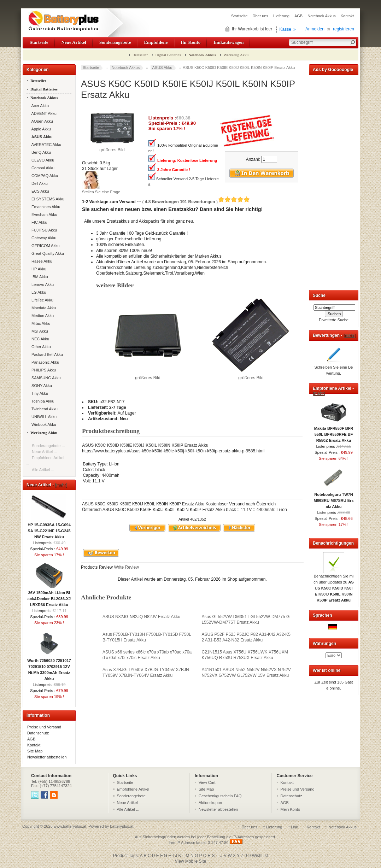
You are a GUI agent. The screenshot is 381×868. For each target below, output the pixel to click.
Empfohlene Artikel (133, 789)
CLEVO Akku (42, 160)
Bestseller (140, 55)
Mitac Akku (40, 323)
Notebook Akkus (322, 16)
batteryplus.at (122, 826)
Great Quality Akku (47, 253)
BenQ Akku (40, 152)
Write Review (126, 567)
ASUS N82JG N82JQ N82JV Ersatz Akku (141, 617)
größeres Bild (148, 376)
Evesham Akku (43, 215)
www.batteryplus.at (70, 826)
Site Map (35, 751)
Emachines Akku (45, 207)
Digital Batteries (168, 55)
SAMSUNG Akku (45, 378)
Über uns (260, 16)
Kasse (285, 29)
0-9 (248, 856)
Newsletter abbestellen (47, 757)
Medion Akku (42, 316)
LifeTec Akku (41, 300)
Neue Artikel (74, 42)
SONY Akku (41, 386)
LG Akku (38, 292)
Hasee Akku (41, 261)
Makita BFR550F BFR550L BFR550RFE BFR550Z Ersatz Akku (334, 432)
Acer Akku (39, 106)
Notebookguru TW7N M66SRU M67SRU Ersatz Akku (333, 498)
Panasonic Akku (44, 362)
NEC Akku (39, 339)
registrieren (344, 29)
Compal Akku (42, 168)
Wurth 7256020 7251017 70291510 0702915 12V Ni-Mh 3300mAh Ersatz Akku (49, 667)
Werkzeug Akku (236, 55)
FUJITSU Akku (43, 230)
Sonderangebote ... (48, 446)
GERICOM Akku (45, 246)
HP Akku (38, 269)
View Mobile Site (191, 861)
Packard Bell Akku (46, 354)
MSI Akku (39, 331)
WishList (260, 856)
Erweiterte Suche (334, 320)
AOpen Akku (41, 121)
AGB (298, 16)
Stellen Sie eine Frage (101, 192)
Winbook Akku (43, 424)
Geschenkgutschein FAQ (220, 796)
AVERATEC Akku (45, 145)
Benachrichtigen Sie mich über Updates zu (334, 586)
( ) (196, 202)
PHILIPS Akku (43, 370)
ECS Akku (39, 191)
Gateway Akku (43, 238)
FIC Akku (38, 222)
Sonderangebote (115, 42)
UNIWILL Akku (43, 417)
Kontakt (347, 16)
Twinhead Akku (43, 409)
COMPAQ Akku (44, 176)
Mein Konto (291, 809)
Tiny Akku (39, 393)
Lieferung (281, 16)
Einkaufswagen (228, 42)
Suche (319, 295)
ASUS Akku (162, 68)
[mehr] (61, 485)
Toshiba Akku (42, 401)
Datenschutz (38, 733)
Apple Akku (40, 129)
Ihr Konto (191, 42)
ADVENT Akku (43, 113)
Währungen (324, 644)
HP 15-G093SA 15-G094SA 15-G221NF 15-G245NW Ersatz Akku (49, 529)
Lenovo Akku (42, 285)
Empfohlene (156, 42)
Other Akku (40, 347)
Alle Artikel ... (43, 470)
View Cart (207, 782)
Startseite (239, 16)
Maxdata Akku (43, 308)
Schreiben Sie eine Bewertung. (334, 368)
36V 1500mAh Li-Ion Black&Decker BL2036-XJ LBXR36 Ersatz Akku (49, 597)
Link (294, 827)
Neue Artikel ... (45, 452)
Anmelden (315, 29)
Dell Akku (39, 183)
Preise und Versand (44, 727)
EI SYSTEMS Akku (47, 199)
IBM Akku (39, 277)
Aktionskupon (210, 803)
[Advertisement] (334, 181)
